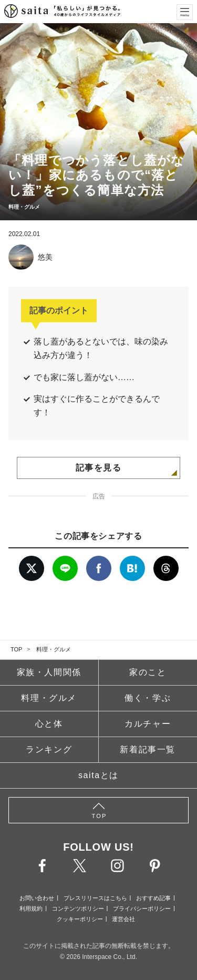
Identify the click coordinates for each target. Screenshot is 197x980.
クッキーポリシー (80, 919)
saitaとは (98, 775)
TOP (16, 649)
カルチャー (148, 724)
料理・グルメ (54, 649)
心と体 (49, 724)
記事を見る (99, 468)
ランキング (49, 749)
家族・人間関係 (49, 672)
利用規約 (31, 908)
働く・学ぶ (148, 698)
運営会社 (123, 919)
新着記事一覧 (148, 749)
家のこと (148, 672)
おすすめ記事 (153, 898)
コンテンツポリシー (78, 908)
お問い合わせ (37, 898)
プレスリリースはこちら (95, 898)
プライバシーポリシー (142, 908)
